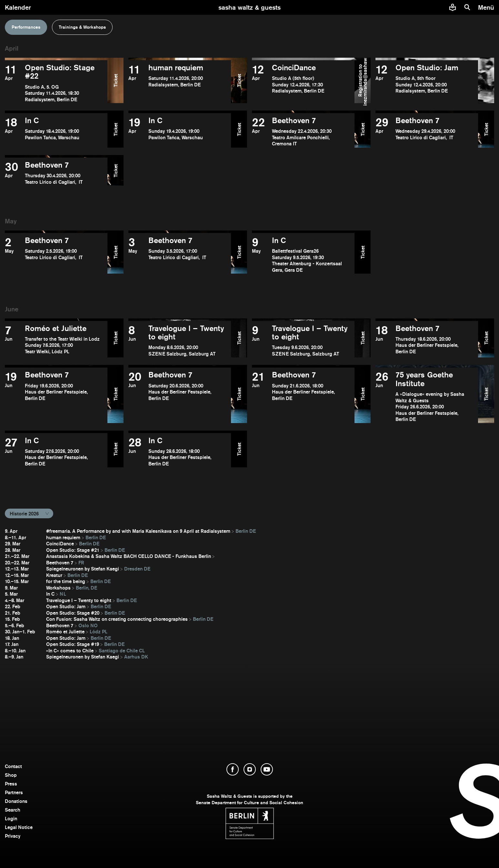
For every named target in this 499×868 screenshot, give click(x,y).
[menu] (487, 7)
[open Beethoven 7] (303, 132)
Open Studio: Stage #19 (73, 644)
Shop (11, 775)
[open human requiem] (180, 83)
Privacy (13, 836)
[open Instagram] (250, 769)
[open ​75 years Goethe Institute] (427, 396)
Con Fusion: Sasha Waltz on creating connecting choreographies (117, 619)
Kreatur (54, 575)
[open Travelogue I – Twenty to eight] (180, 341)
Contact (13, 766)
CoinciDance (60, 544)
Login (11, 819)
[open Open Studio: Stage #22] (56, 83)
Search (13, 810)
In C (50, 594)
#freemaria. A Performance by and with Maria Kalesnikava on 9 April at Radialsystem (138, 531)
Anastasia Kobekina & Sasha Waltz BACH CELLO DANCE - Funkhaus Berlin (129, 556)
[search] (467, 7)
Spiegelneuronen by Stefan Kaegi (83, 569)
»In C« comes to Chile (70, 651)
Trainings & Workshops (82, 27)
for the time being (66, 581)
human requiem (63, 537)
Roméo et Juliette (65, 632)
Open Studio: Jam (66, 606)
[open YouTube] (267, 769)
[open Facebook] (233, 769)
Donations (16, 801)
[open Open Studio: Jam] (427, 83)
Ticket (116, 80)
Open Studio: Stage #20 (73, 613)
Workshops (58, 588)
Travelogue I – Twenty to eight (79, 600)
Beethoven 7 (60, 563)
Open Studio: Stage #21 (73, 550)
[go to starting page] (250, 7)
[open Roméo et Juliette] (56, 341)
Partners (14, 792)
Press (11, 784)
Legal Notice (19, 827)
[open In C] (56, 132)
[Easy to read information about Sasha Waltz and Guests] (453, 7)
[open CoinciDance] (303, 83)
